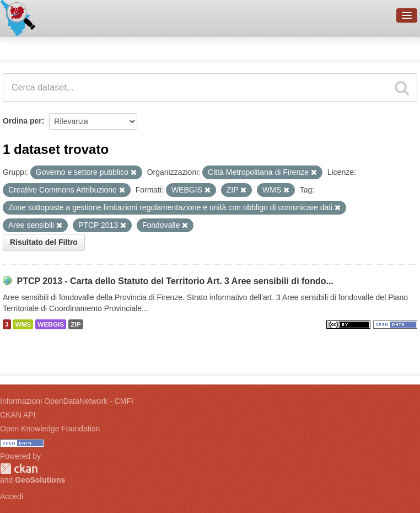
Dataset (20, 47)
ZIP (76, 324)
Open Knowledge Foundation (50, 429)
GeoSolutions (40, 480)
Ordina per (22, 121)
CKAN (19, 469)
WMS (23, 324)
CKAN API (18, 415)
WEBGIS (51, 324)
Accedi (12, 496)
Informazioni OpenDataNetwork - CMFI (67, 401)
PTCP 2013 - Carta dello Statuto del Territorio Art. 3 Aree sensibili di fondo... (175, 281)
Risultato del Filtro (44, 242)
